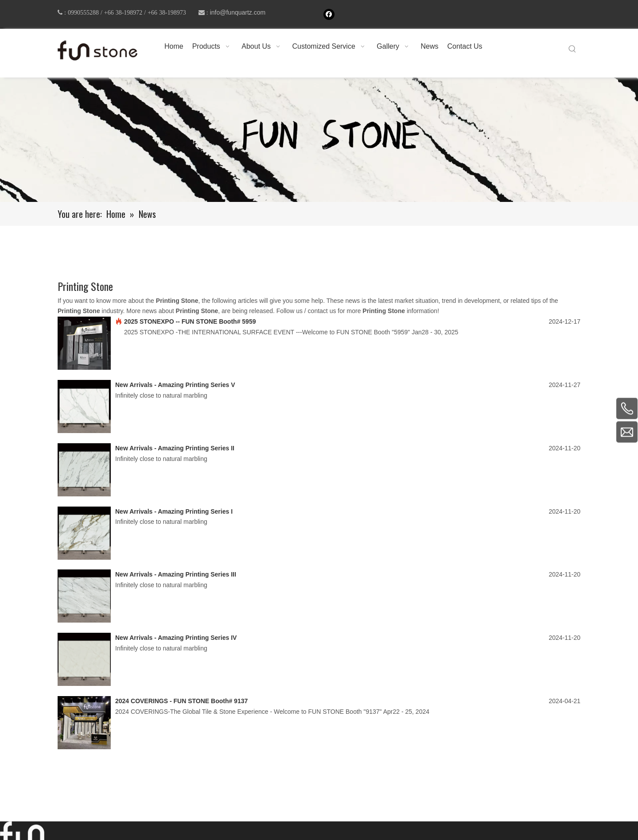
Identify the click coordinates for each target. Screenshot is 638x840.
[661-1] (319, 140)
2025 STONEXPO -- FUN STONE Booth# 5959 (190, 321)
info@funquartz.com (238, 12)
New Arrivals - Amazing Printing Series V (175, 385)
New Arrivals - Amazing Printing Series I (174, 511)
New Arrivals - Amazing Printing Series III (176, 574)
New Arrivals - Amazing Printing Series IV (176, 638)
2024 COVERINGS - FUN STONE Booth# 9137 (181, 701)
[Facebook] (329, 14)
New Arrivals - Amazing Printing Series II (175, 448)
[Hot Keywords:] (572, 49)
